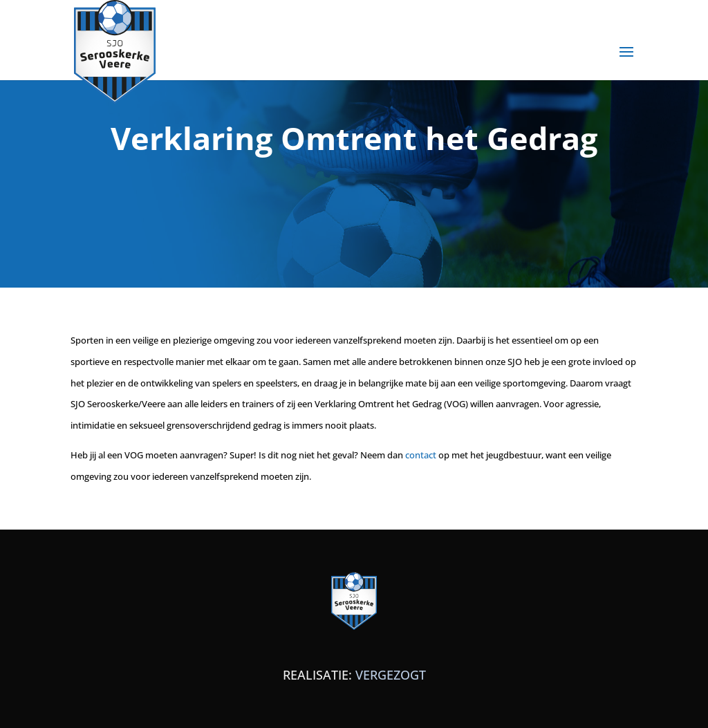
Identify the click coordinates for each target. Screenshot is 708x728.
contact (421, 455)
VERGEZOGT (391, 675)
